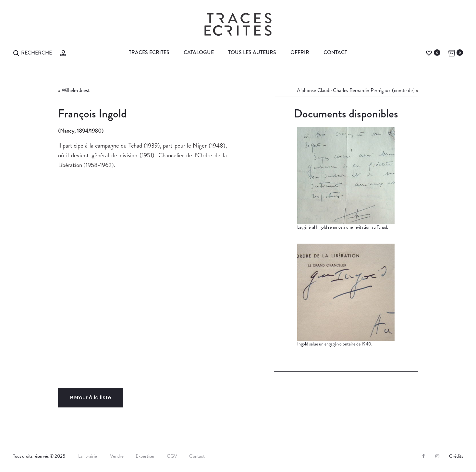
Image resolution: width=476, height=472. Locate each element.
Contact (335, 52)
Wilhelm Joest (76, 90)
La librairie (88, 456)
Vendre (117, 456)
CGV (172, 456)
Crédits (456, 456)
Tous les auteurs (252, 52)
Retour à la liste (91, 398)
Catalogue (199, 52)
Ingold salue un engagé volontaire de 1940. (335, 344)
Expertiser (145, 456)
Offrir (300, 52)
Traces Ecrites (149, 52)
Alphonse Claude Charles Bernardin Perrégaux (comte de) (356, 90)
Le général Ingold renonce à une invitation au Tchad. (343, 227)
